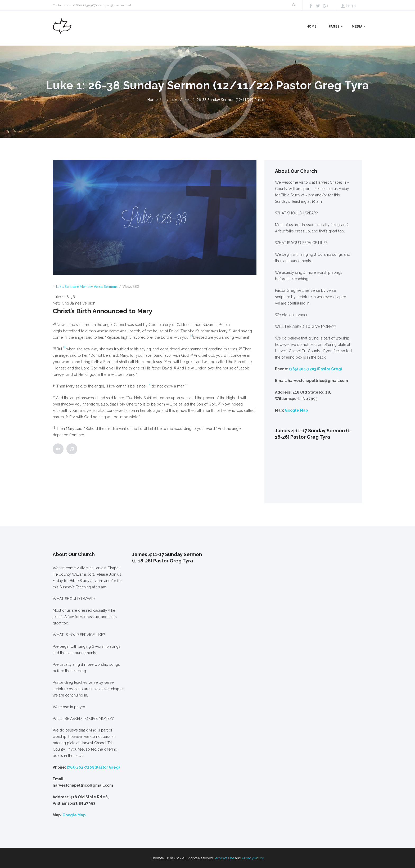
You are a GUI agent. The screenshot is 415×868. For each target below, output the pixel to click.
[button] (155, 297)
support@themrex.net (116, 5)
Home (312, 27)
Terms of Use (224, 858)
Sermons (111, 287)
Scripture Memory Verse (84, 287)
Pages (334, 27)
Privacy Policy (253, 858)
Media (357, 27)
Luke (174, 100)
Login (351, 6)
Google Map (296, 410)
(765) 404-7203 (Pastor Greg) (315, 369)
